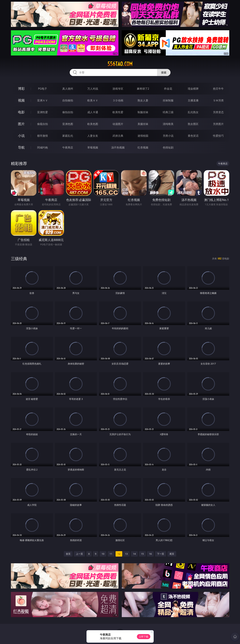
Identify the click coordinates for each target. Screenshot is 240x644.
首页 (68, 554)
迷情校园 (143, 136)
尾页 (172, 554)
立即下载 (144, 637)
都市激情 (42, 136)
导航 (21, 147)
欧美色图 (93, 124)
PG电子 (43, 89)
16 (150, 554)
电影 (21, 112)
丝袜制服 (168, 100)
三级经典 (19, 259)
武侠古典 (118, 136)
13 (126, 554)
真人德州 (68, 89)
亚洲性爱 (42, 112)
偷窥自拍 (42, 124)
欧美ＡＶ (93, 100)
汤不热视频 (118, 147)
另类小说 (168, 136)
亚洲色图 (68, 124)
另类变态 (218, 112)
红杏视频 (143, 147)
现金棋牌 (193, 89)
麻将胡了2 (143, 89)
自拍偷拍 (68, 100)
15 (142, 554)
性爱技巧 (218, 136)
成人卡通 (93, 112)
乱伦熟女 (193, 112)
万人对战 (93, 89)
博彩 (21, 89)
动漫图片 (118, 124)
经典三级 (168, 112)
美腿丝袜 (143, 124)
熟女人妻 (143, 100)
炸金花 (168, 89)
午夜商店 (68, 147)
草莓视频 (93, 147)
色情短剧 (168, 147)
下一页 (161, 554)
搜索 (164, 72)
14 (134, 554)
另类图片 (218, 124)
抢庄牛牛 (218, 89)
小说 (21, 136)
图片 (21, 124)
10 (103, 554)
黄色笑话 (193, 136)
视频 (21, 100)
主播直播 (193, 100)
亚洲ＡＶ (42, 100)
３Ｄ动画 (118, 100)
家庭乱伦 (68, 136)
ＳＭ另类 (218, 100)
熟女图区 (193, 124)
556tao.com (120, 64)
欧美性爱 (118, 112)
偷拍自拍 (68, 112)
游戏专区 (118, 89)
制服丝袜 (143, 112)
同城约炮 (42, 147)
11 (111, 554)
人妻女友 (93, 136)
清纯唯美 (168, 124)
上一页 (79, 554)
